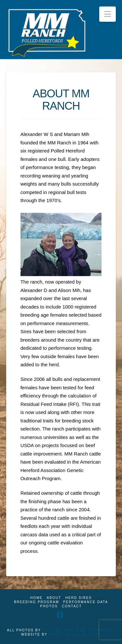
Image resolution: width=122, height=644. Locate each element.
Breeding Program (37, 602)
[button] (108, 14)
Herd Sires (79, 598)
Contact (72, 606)
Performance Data (86, 602)
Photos (49, 606)
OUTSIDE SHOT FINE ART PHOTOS (79, 630)
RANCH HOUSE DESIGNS (75, 634)
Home (36, 598)
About (54, 598)
